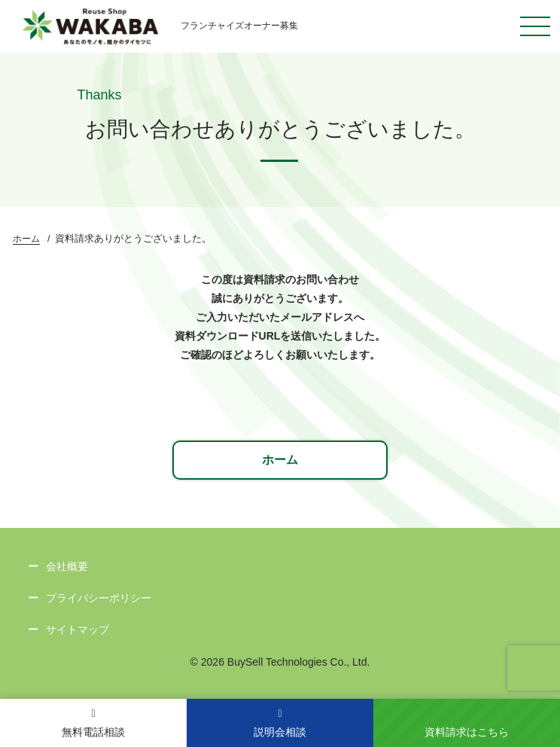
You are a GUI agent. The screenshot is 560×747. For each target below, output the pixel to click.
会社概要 (67, 566)
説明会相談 (280, 723)
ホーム (26, 239)
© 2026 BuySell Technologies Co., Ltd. (280, 662)
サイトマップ (78, 630)
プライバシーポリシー (99, 598)
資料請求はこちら (467, 732)
